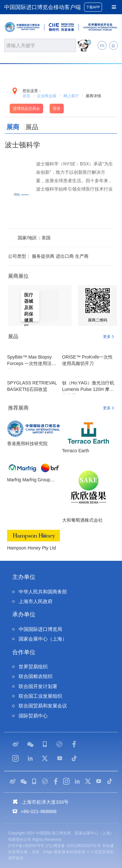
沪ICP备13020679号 (26, 846)
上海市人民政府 (36, 601)
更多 (107, 337)
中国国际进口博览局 (40, 629)
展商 (13, 127)
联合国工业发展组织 (40, 696)
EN (102, 46)
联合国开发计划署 (38, 686)
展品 (32, 127)
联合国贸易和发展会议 (43, 706)
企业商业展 (47, 96)
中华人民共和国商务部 (43, 592)
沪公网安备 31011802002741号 (73, 846)
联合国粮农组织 (36, 676)
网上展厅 (71, 96)
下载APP (93, 7)
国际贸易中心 (33, 716)
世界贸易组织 (33, 667)
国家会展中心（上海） (43, 639)
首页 (26, 96)
